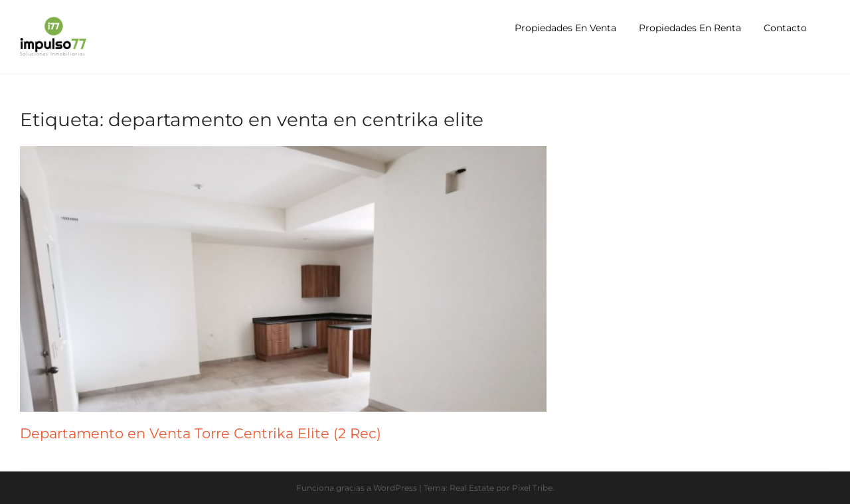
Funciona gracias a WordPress (357, 488)
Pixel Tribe (532, 488)
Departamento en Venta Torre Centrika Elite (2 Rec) (201, 433)
